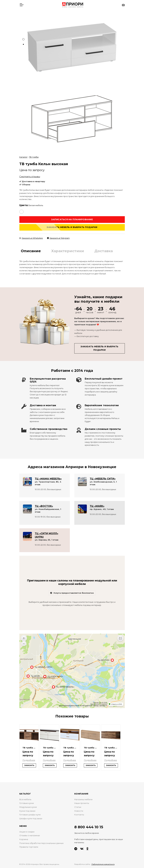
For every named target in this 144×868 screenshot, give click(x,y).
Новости (79, 811)
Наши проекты (82, 803)
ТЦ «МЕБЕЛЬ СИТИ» (103, 478)
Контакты (79, 815)
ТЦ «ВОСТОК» (44, 506)
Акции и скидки (27, 831)
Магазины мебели (83, 799)
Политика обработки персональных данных (41, 843)
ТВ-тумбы (34, 157)
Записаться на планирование (72, 219)
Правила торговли (29, 847)
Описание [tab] (31, 251)
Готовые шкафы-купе (30, 815)
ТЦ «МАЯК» (97, 506)
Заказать (29, 765)
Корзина (24, 839)
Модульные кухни (28, 807)
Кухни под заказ (27, 811)
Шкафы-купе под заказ (31, 818)
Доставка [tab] (104, 251)
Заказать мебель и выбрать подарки (72, 227)
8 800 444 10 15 (89, 827)
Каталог (23, 157)
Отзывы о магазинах (30, 835)
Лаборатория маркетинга (103, 864)
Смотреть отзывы (30, 176)
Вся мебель (25, 799)
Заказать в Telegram (58, 238)
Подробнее (29, 760)
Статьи (78, 807)
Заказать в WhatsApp (31, 238)
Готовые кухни (27, 803)
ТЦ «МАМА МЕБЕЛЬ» (48, 478)
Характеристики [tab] (68, 251)
